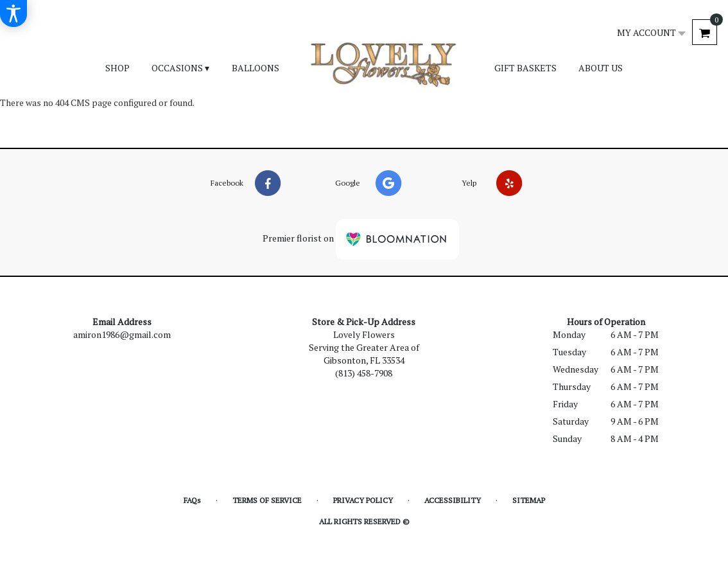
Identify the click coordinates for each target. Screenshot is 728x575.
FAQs (192, 500)
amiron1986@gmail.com (122, 334)
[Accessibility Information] (13, 13)
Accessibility (453, 500)
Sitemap (529, 500)
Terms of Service (267, 500)
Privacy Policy (363, 500)
